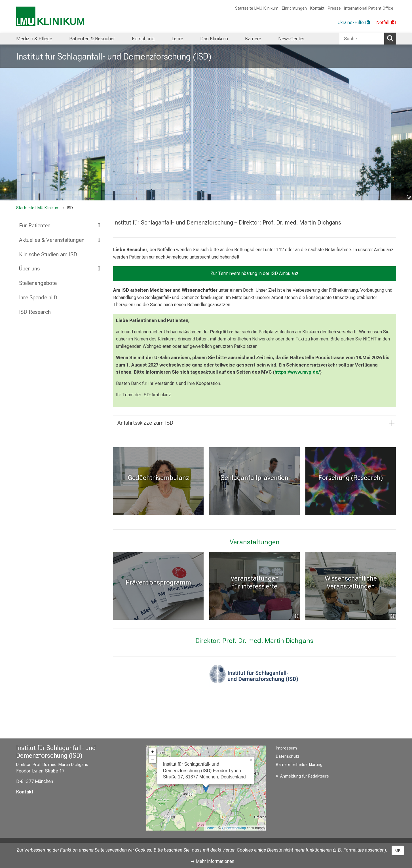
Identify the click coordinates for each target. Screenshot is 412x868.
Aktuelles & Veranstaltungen (52, 240)
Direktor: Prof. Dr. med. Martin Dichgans (254, 641)
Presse (334, 8)
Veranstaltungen (255, 542)
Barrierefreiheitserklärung (299, 765)
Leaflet (210, 828)
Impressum (286, 748)
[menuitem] (34, 39)
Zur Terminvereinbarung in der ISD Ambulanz (254, 273)
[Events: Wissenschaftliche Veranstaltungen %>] (351, 586)
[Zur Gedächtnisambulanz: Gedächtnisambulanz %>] (158, 481)
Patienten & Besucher (92, 39)
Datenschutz (288, 756)
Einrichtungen (294, 8)
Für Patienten (35, 226)
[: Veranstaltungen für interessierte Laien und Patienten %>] (254, 586)
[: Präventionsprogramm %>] (158, 586)
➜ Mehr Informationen (213, 861)
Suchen (391, 38)
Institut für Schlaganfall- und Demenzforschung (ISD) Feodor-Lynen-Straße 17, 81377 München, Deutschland (204, 770)
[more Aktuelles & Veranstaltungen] (99, 240)
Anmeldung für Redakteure (305, 776)
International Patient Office (369, 8)
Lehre (177, 39)
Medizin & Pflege (34, 39)
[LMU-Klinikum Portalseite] (50, 16)
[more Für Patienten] (99, 225)
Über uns (29, 269)
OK (398, 850)
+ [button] (153, 752)
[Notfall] (386, 23)
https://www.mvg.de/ (297, 372)
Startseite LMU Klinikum (257, 8)
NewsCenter (291, 39)
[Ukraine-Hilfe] (354, 23)
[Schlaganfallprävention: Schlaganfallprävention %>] (254, 481)
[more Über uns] (99, 268)
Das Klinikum (214, 39)
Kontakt (317, 8)
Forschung (143, 39)
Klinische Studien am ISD (48, 254)
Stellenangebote (38, 283)
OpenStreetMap (234, 828)
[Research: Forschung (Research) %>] (351, 481)
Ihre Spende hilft (38, 298)
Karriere (253, 39)
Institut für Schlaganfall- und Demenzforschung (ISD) (114, 56)
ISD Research (35, 312)
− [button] (153, 759)
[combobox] (368, 39)
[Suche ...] (362, 39)
